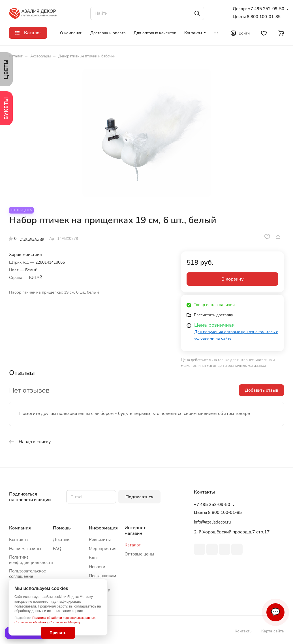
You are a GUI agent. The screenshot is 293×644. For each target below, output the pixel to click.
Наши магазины (25, 549)
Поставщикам (102, 576)
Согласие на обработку (31, 622)
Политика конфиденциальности (31, 560)
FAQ (57, 549)
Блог (94, 558)
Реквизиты (100, 540)
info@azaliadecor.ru (212, 522)
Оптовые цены (139, 554)
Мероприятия (103, 549)
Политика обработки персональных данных (64, 618)
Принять (58, 633)
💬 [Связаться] (275, 612)
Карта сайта (273, 631)
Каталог (133, 545)
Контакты (19, 540)
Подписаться (139, 497)
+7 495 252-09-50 (266, 9)
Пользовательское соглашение (27, 574)
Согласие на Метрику (65, 622)
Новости (97, 567)
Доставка (62, 540)
